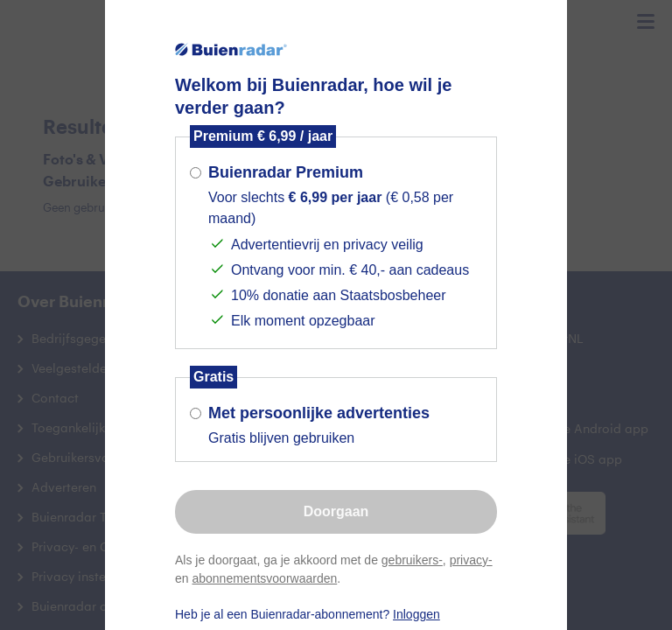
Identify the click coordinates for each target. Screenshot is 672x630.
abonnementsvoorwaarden (264, 578)
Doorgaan (336, 511)
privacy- (471, 560)
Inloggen (416, 614)
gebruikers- (412, 560)
